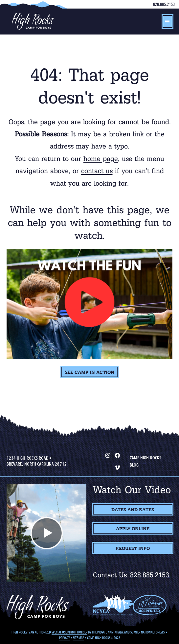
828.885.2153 (164, 4)
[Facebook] (117, 455)
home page (101, 159)
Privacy (65, 638)
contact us (97, 171)
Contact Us (110, 575)
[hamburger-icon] (168, 22)
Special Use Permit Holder (69, 632)
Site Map (78, 638)
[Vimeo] (117, 467)
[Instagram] (107, 455)
